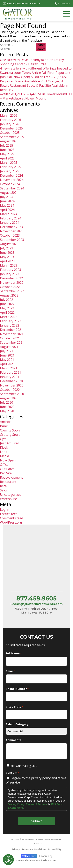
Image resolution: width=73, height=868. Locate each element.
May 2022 (7, 308)
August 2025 (9, 141)
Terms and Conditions (34, 849)
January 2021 (10, 377)
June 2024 (7, 201)
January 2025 (10, 171)
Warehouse (8, 499)
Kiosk (4, 447)
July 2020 (7, 402)
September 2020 (12, 394)
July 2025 (7, 145)
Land (4, 452)
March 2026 (9, 115)
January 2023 (10, 274)
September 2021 (12, 342)
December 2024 (11, 175)
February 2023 (11, 270)
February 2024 (11, 218)
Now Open (8, 460)
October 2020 (10, 390)
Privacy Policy (16, 804)
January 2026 (10, 124)
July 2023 (7, 248)
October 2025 (10, 133)
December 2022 (11, 278)
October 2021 (10, 338)
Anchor (5, 422)
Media (4, 456)
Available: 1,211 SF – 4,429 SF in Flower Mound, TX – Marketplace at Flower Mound (36, 96)
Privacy (16, 849)
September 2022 (12, 291)
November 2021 (12, 334)
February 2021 (11, 372)
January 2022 (10, 325)
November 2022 (12, 283)
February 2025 (11, 167)
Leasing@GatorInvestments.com (24, 3)
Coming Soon (10, 430)
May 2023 (7, 257)
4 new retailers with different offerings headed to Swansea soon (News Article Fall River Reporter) (36, 70)
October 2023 (10, 235)
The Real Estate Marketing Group (37, 861)
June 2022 (7, 304)
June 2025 (7, 150)
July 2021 (7, 351)
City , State (15, 706)
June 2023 (7, 253)
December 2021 (11, 330)
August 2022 (9, 295)
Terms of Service (36, 804)
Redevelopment (11, 477)
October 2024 (10, 184)
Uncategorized (11, 495)
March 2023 (9, 265)
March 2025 (9, 163)
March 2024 (9, 214)
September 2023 (12, 240)
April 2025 (7, 158)
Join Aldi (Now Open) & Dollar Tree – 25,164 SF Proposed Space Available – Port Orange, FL (34, 79)
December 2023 (11, 227)
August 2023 (9, 244)
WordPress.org (11, 522)
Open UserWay (8, 860)
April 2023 (7, 261)
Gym (3, 439)
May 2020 (7, 411)
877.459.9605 (64, 3)
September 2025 (12, 137)
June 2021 (7, 355)
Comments (14, 740)
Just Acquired (10, 443)
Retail (4, 486)
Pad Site (6, 473)
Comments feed (11, 518)
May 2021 (7, 360)
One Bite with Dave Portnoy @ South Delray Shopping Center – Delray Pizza (32, 62)
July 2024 (7, 197)
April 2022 (7, 313)
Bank (4, 426)
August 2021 (9, 347)
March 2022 (9, 317)
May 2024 (7, 205)
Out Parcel (8, 469)
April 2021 (7, 364)
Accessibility (55, 849)
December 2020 (11, 381)
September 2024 (12, 188)
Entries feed (9, 514)
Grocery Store (10, 435)
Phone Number (17, 689)
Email (11, 671)
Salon (4, 490)
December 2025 (11, 128)
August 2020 (9, 398)
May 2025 (7, 154)
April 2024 (7, 210)
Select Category (17, 724)
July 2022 (7, 300)
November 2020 (12, 385)
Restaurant (8, 482)
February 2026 (11, 120)
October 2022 (10, 287)
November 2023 (12, 231)
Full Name (14, 653)
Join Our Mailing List (24, 766)
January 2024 (10, 223)
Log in (5, 510)
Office (4, 465)
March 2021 (9, 368)
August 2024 (9, 193)
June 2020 (7, 407)
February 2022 (11, 321)
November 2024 (12, 180)
